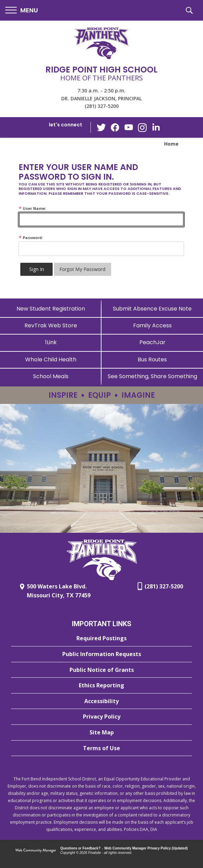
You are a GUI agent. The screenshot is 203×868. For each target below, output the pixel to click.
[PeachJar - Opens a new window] (152, 342)
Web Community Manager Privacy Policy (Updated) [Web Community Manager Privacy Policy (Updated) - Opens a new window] (146, 848)
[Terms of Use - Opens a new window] (101, 748)
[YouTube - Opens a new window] (129, 127)
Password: (31, 238)
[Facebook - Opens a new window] (115, 127)
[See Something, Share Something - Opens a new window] (152, 376)
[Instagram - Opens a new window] (142, 128)
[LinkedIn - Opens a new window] (156, 127)
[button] (22, 10)
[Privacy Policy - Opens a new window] (101, 717)
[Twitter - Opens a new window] (101, 127)
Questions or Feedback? (80, 848)
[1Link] (51, 342)
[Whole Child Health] (51, 359)
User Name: (32, 208)
